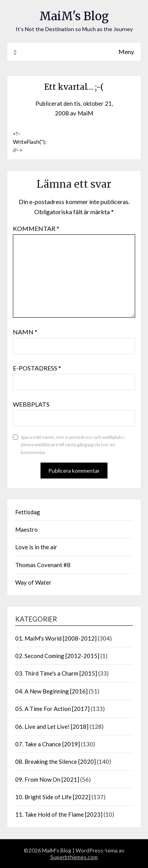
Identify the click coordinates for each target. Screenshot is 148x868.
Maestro (26, 529)
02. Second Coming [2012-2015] (57, 656)
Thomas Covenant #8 (43, 565)
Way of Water (33, 582)
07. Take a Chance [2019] (48, 744)
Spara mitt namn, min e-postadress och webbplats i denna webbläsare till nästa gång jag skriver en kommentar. (73, 445)
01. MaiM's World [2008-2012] (56, 638)
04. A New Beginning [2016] (51, 691)
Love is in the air (36, 547)
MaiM (85, 113)
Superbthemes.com (74, 857)
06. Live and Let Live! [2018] (52, 727)
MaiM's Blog (74, 16)
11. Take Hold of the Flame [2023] (59, 814)
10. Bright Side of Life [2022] (53, 797)
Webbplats (31, 404)
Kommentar (36, 228)
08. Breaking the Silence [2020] (55, 761)
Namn (25, 332)
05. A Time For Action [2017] (52, 709)
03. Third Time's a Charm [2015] (56, 673)
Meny (126, 52)
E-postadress (37, 368)
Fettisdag (28, 512)
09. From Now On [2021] (47, 779)
